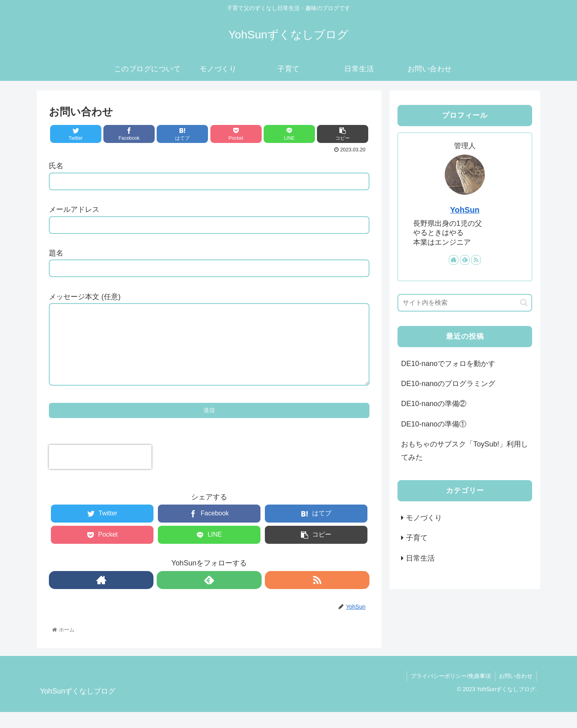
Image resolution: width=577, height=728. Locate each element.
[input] (465, 303)
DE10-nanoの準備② (434, 404)
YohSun (465, 210)
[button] (524, 303)
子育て (417, 538)
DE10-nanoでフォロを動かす (448, 364)
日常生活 (420, 558)
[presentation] (100, 473)
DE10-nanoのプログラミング (448, 384)
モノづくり (424, 518)
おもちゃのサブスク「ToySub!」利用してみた (465, 450)
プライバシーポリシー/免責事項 (450, 692)
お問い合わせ (516, 692)
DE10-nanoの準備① (434, 424)
